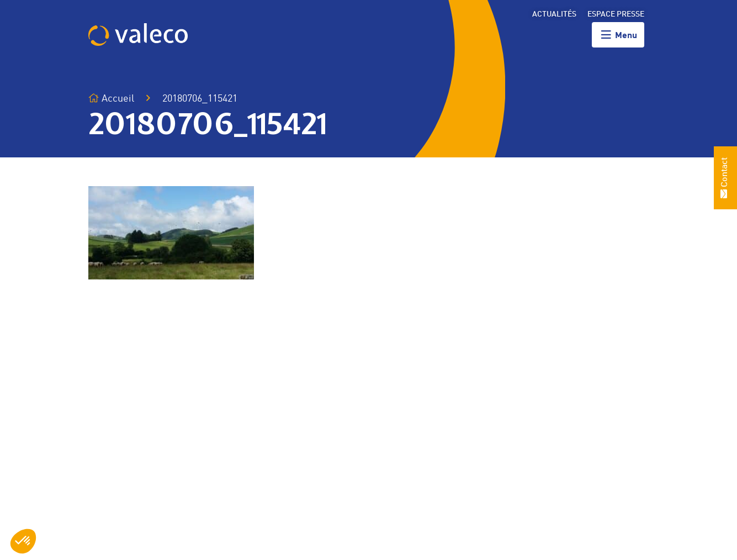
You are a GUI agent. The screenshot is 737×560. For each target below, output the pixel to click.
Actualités (554, 14)
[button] (23, 541)
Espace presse (616, 14)
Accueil (111, 99)
